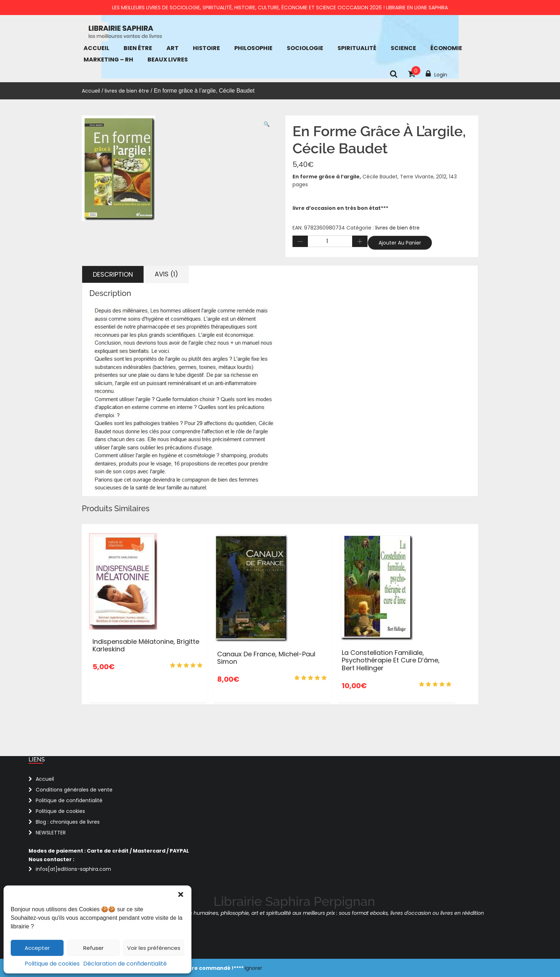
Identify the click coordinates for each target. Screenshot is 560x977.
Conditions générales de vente (74, 790)
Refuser (93, 948)
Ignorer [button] (253, 968)
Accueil (96, 48)
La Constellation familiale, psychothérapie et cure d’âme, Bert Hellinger (391, 660)
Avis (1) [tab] (166, 274)
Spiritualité (357, 48)
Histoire (206, 48)
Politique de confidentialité (69, 800)
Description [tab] (113, 274)
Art (172, 48)
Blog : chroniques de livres (68, 822)
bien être (138, 48)
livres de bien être (127, 91)
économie (446, 48)
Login (436, 74)
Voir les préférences (154, 948)
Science (403, 48)
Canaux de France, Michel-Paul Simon (266, 658)
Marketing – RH (108, 60)
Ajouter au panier (400, 243)
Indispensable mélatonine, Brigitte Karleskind (146, 645)
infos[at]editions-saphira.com (73, 869)
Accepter (37, 948)
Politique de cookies (52, 964)
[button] (181, 894)
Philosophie (253, 48)
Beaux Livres (168, 60)
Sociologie (305, 48)
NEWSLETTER (51, 833)
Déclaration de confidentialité (125, 964)
